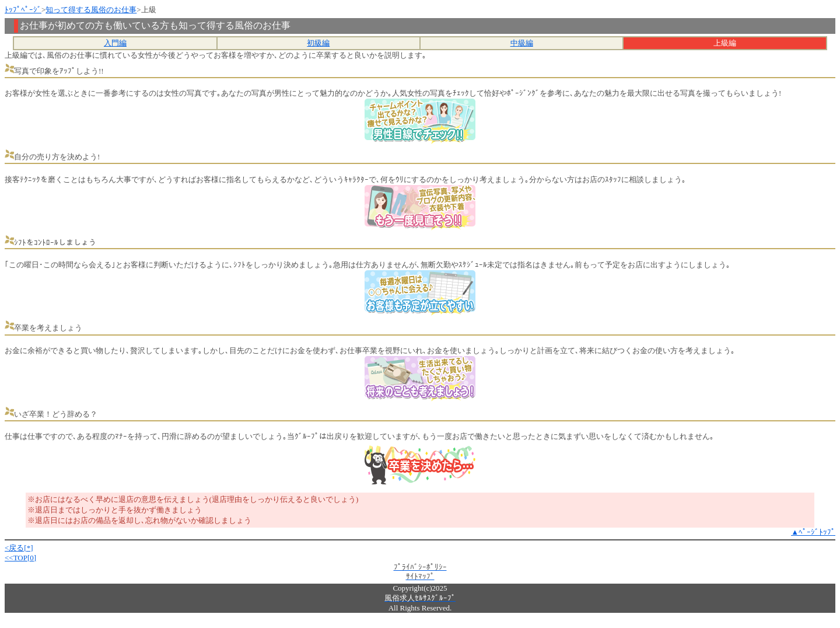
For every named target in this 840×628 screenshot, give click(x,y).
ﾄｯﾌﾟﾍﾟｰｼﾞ (23, 10)
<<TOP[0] (20, 558)
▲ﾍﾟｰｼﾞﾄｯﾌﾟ (813, 532)
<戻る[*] (19, 548)
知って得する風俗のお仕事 (91, 10)
